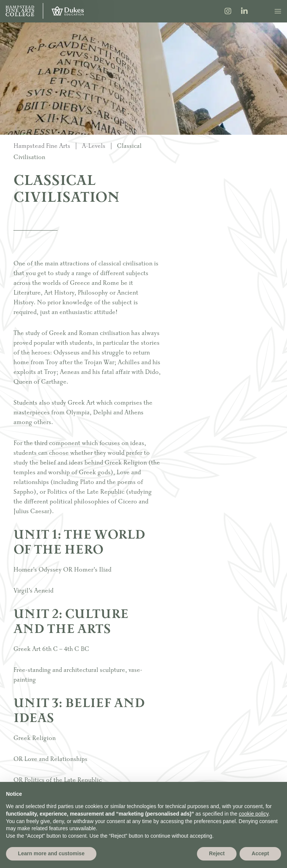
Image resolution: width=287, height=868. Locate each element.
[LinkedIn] (244, 12)
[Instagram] (228, 12)
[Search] (261, 11)
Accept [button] (260, 853)
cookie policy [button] (254, 814)
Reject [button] (217, 853)
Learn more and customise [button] (51, 853)
